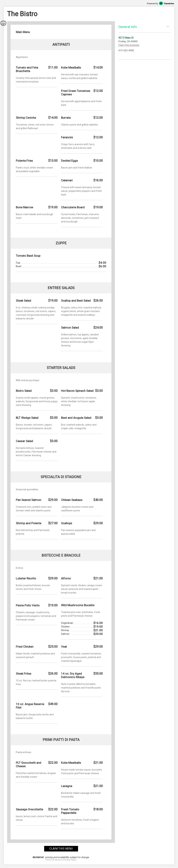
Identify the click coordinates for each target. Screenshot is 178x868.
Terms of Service (54, 860)
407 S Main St (126, 38)
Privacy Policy (70, 860)
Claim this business (129, 45)
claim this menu (61, 849)
